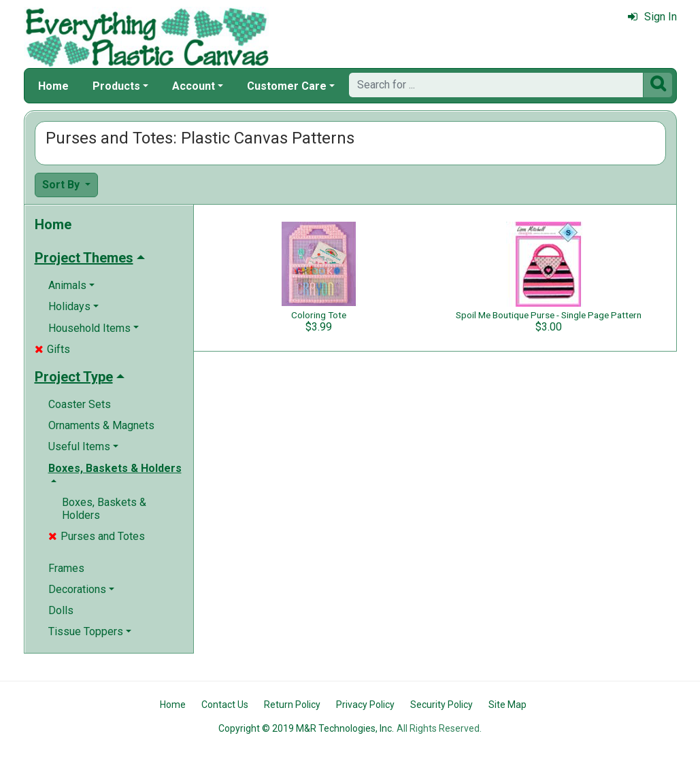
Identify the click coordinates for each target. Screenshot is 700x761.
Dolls (61, 610)
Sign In (652, 17)
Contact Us (225, 705)
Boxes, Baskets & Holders (104, 509)
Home (53, 86)
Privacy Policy (365, 705)
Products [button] (116, 86)
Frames (66, 568)
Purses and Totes (97, 536)
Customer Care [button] (287, 86)
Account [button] (194, 86)
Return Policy (292, 705)
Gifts (52, 349)
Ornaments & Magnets (101, 425)
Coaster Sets (80, 404)
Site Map (507, 705)
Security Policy (441, 705)
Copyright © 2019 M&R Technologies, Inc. (306, 728)
